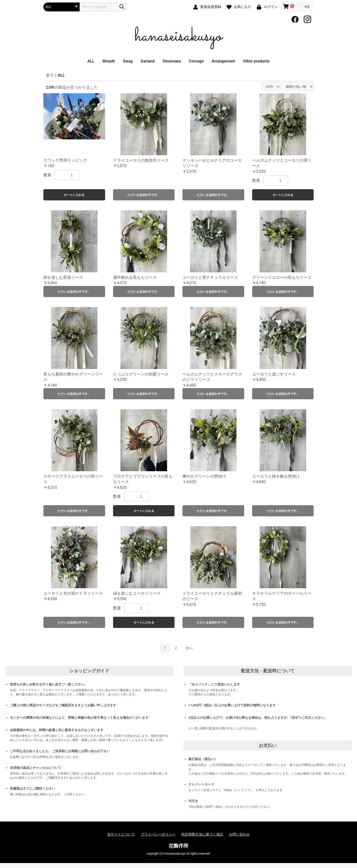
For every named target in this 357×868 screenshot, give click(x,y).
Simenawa (172, 61)
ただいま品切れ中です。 (144, 195)
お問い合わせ (239, 834)
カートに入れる (74, 195)
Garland (148, 61)
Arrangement (223, 61)
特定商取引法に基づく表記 (202, 834)
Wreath (109, 61)
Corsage (196, 61)
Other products (256, 61)
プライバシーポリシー (158, 834)
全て (50, 75)
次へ (189, 648)
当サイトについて (121, 834)
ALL (91, 61)
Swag (128, 61)
